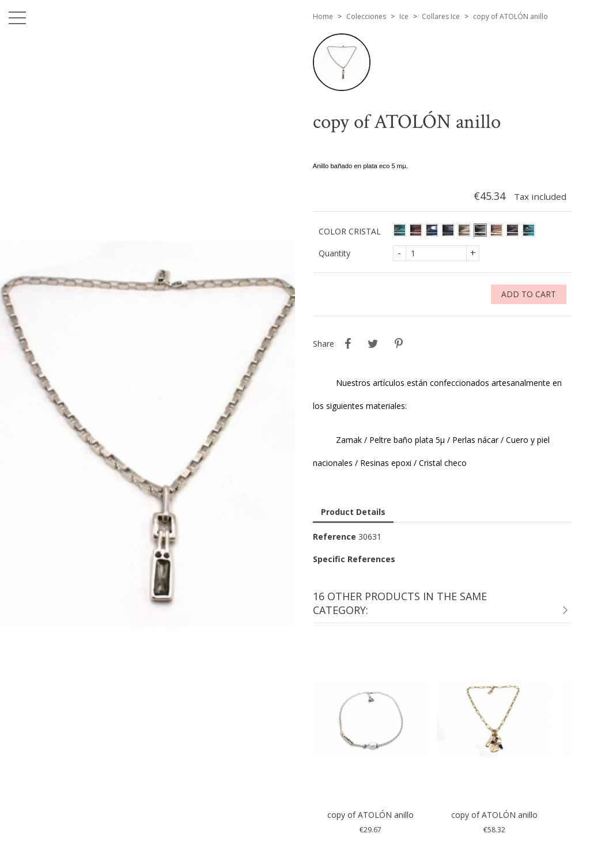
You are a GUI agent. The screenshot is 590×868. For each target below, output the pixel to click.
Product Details (353, 512)
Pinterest (399, 344)
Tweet (373, 344)
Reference (334, 537)
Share (348, 344)
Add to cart (529, 294)
